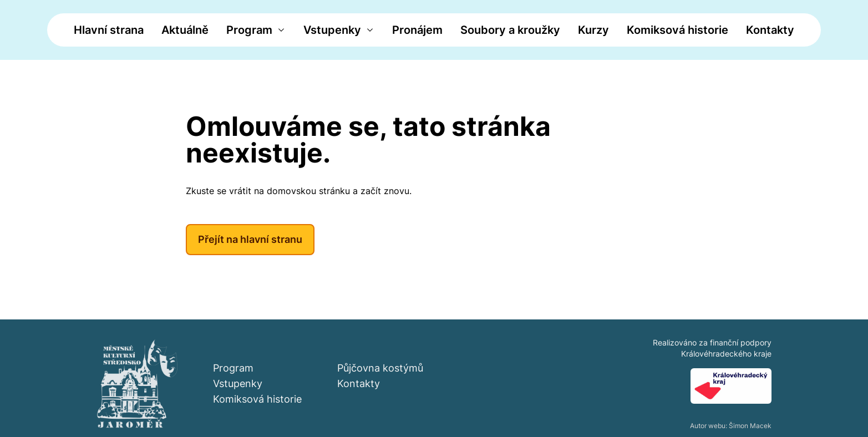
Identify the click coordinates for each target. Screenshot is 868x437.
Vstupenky (332, 30)
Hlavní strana (109, 30)
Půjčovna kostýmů (380, 368)
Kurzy (593, 30)
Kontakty (770, 30)
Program (249, 30)
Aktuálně (185, 30)
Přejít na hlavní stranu (250, 239)
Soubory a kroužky (510, 30)
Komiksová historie (677, 30)
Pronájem (417, 30)
